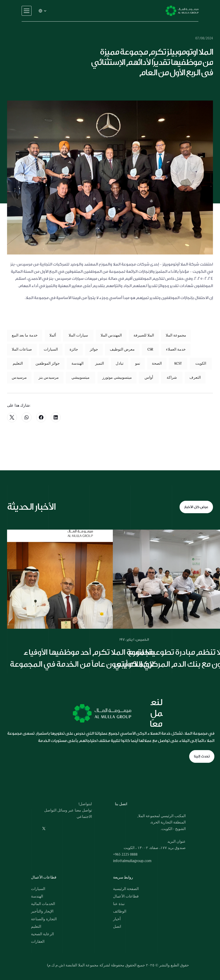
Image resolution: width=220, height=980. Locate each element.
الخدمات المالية (43, 904)
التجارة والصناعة (44, 919)
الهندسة (37, 896)
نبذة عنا (119, 904)
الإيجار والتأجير (42, 911)
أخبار (117, 919)
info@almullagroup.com (132, 861)
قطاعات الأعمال (126, 896)
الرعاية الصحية (42, 934)
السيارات (38, 889)
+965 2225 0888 (125, 854)
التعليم (36, 927)
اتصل (117, 927)
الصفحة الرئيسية (126, 889)
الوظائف (120, 911)
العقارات (38, 942)
